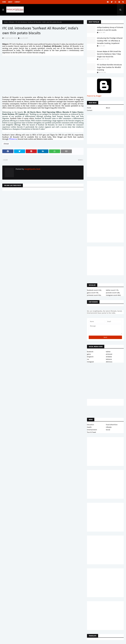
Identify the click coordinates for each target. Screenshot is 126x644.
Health (89, 427)
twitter (108, 352)
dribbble (109, 357)
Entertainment (92, 430)
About (10, 2)
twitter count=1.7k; (112, 290)
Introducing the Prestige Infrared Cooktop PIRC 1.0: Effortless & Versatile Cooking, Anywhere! (110, 41)
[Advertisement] (43, 211)
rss (88, 359)
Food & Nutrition (112, 425)
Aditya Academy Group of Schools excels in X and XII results (110, 29)
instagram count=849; (113, 295)
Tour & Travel (91, 432)
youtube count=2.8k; (113, 293)
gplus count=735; (93, 293)
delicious (109, 362)
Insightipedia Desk (11, 38)
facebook (90, 352)
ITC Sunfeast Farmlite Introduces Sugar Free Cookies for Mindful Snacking (109, 67)
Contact (17, 2)
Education (90, 425)
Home (4, 2)
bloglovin (90, 357)
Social (108, 430)
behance (109, 359)
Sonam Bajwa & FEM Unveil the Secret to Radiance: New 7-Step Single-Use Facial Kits (109, 54)
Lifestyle (12, 22)
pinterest (109, 354)
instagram (90, 362)
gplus (89, 354)
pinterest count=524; (94, 295)
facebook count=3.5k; (94, 290)
